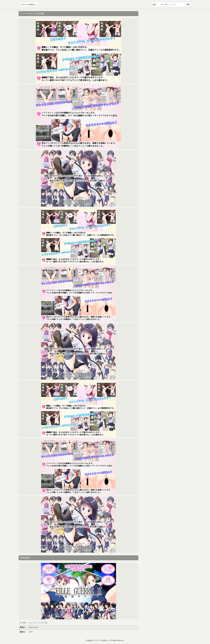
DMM (31, 632)
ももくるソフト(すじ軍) (38, 623)
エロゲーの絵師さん (29, 4)
